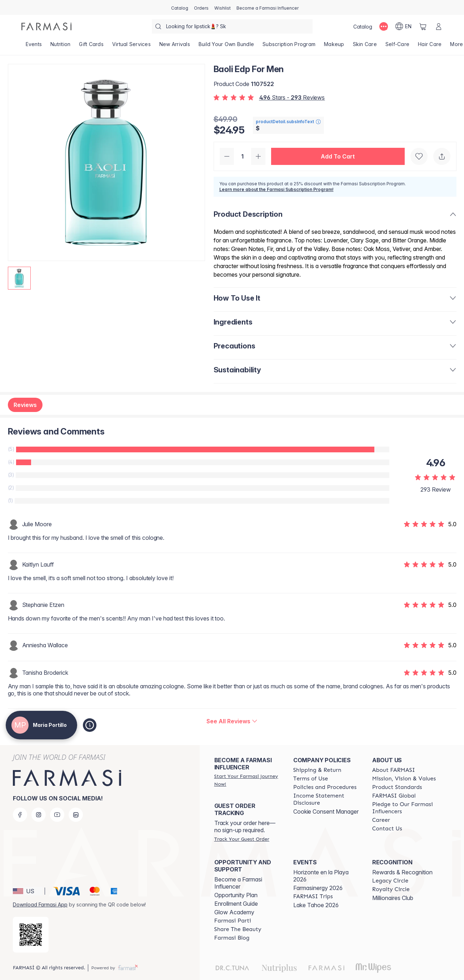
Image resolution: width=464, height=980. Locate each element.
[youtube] (57, 815)
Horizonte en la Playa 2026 (321, 876)
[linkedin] (76, 815)
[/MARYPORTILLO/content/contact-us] (387, 829)
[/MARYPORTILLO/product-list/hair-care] (430, 46)
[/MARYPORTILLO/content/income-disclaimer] (326, 799)
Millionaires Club (393, 898)
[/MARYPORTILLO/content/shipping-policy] (317, 770)
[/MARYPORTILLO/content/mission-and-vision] (404, 779)
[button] (338, 156)
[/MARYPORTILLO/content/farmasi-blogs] (232, 938)
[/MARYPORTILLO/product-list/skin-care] (365, 46)
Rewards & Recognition (402, 872)
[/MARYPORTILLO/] (46, 26)
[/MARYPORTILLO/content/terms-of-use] (311, 779)
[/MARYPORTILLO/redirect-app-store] (31, 935)
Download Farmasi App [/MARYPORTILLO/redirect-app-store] (40, 904)
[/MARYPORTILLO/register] (201, 7)
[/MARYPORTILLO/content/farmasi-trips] (313, 896)
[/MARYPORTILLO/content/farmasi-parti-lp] (233, 921)
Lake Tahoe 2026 (316, 905)
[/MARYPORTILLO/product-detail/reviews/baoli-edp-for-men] (232, 721)
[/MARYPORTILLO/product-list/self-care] (397, 46)
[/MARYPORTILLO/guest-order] (242, 839)
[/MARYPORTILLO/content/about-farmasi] (394, 770)
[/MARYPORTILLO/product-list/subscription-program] (289, 46)
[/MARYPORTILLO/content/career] (381, 820)
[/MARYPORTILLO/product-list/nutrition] (60, 46)
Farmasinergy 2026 (318, 888)
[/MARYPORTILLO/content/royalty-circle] (391, 889)
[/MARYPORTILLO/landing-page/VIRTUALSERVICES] (131, 46)
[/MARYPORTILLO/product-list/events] (34, 46)
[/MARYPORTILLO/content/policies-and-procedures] (325, 787)
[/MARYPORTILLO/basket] (423, 26)
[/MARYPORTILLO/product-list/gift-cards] (91, 46)
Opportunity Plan (236, 895)
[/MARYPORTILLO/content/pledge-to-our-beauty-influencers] (405, 808)
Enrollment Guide (236, 904)
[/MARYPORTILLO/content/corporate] (394, 796)
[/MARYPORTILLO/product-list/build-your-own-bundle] (226, 46)
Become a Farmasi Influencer (238, 883)
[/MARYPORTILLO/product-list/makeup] (334, 46)
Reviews (25, 405)
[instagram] (39, 815)
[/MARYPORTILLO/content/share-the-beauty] (238, 929)
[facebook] (20, 815)
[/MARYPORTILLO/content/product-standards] (397, 787)
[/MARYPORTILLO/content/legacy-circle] (390, 881)
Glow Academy (234, 912)
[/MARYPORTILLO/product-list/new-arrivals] (175, 46)
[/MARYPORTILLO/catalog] (180, 7)
